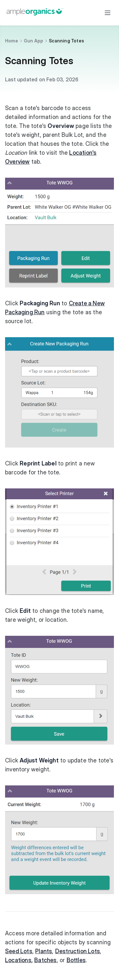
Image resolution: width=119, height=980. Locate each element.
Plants (44, 951)
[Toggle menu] (108, 13)
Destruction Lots (78, 951)
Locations (18, 960)
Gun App (33, 41)
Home (12, 41)
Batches (45, 960)
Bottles (76, 960)
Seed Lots (19, 951)
